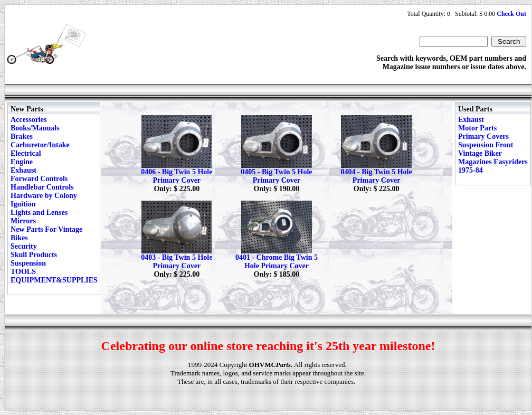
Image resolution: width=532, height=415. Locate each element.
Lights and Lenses (39, 213)
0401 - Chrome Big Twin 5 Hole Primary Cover (277, 262)
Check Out (511, 14)
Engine (22, 162)
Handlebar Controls (42, 187)
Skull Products (34, 255)
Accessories (28, 120)
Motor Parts (477, 128)
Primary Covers (483, 136)
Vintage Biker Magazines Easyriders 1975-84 (493, 162)
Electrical (26, 153)
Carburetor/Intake (40, 145)
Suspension (28, 263)
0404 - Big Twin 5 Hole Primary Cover (377, 176)
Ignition (23, 204)
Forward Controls (39, 179)
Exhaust (23, 170)
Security (24, 246)
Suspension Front (486, 145)
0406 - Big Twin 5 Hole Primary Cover (177, 176)
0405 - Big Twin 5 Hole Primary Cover (276, 176)
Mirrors (23, 221)
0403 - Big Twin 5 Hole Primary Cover (177, 262)
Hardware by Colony (44, 196)
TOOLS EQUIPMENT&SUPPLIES (54, 276)
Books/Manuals (35, 128)
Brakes (22, 136)
